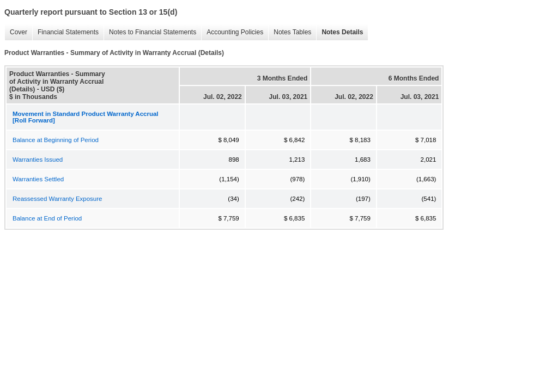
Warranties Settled (38, 179)
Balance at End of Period (47, 218)
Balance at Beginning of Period (56, 140)
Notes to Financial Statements (150, 32)
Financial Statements (65, 32)
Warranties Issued (38, 160)
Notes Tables (290, 32)
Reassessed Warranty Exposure (57, 199)
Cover (16, 32)
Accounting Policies (232, 32)
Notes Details (339, 32)
